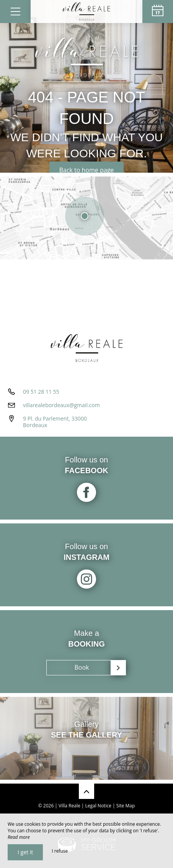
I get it (25, 852)
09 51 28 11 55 (41, 392)
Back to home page (87, 170)
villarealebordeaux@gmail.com (61, 405)
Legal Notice (98, 806)
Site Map (126, 806)
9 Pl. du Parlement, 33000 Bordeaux (55, 422)
